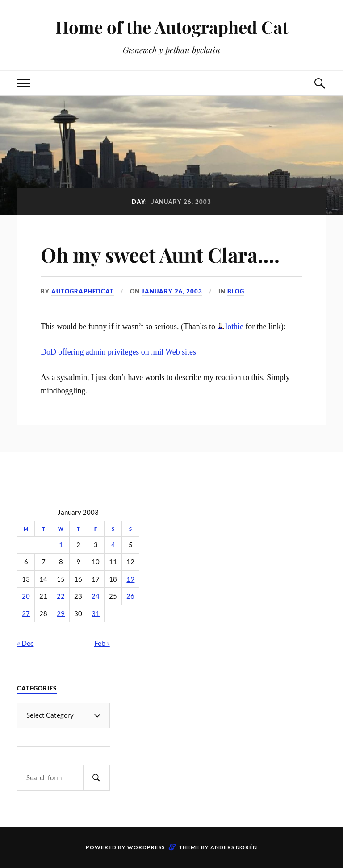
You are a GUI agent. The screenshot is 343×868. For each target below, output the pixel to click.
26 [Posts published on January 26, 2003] (130, 596)
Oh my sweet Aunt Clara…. (160, 254)
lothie (234, 327)
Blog (236, 291)
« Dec (25, 643)
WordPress (146, 847)
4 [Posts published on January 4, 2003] (113, 545)
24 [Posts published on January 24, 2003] (96, 596)
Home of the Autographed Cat (172, 27)
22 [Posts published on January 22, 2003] (61, 596)
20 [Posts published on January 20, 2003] (26, 596)
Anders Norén (234, 847)
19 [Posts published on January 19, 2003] (130, 579)
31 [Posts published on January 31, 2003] (96, 614)
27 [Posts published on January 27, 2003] (26, 614)
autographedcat (83, 291)
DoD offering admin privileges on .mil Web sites (118, 352)
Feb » (102, 643)
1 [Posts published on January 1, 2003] (61, 545)
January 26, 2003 (172, 291)
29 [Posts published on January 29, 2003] (61, 614)
